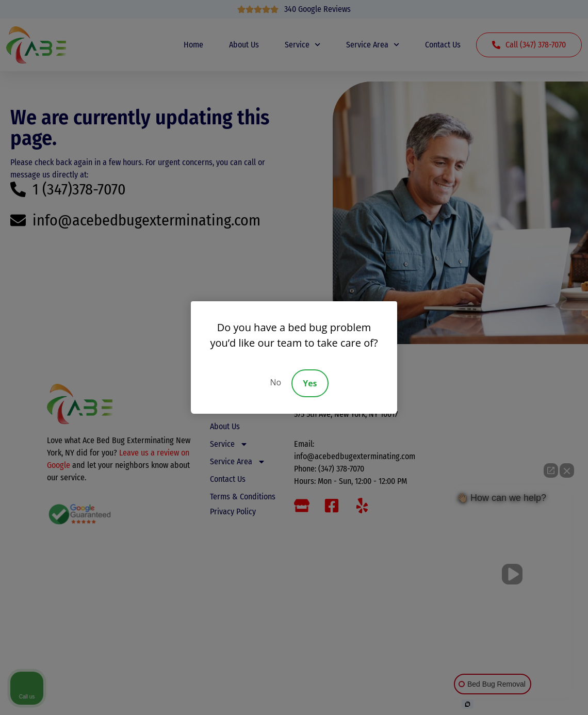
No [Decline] (275, 382)
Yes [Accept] (310, 383)
